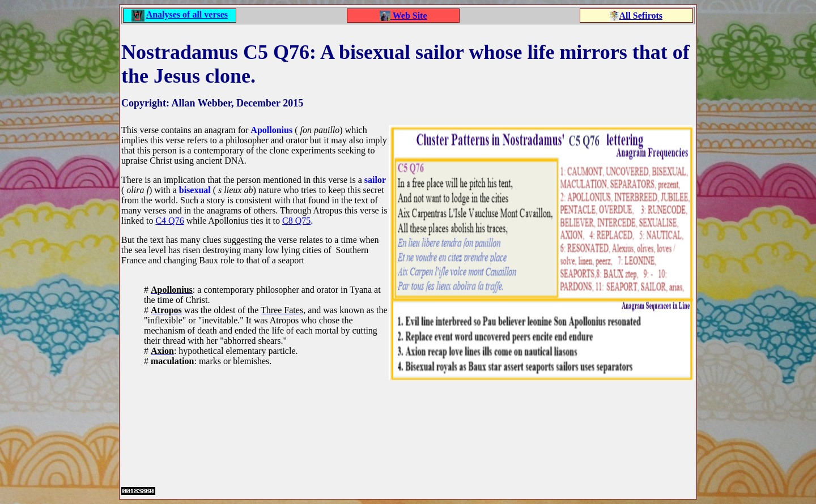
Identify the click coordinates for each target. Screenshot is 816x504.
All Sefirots (641, 16)
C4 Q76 (169, 221)
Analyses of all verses (187, 14)
